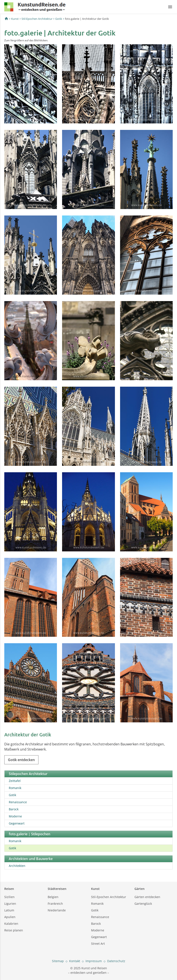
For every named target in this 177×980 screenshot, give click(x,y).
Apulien (10, 917)
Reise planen (14, 930)
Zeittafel (15, 781)
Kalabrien (11, 924)
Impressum (94, 961)
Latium (9, 910)
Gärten (140, 889)
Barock (14, 809)
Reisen (9, 889)
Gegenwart (17, 823)
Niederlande (57, 910)
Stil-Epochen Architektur (37, 19)
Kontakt (75, 961)
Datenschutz (116, 961)
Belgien (53, 897)
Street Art (98, 944)
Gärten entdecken (147, 897)
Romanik (15, 788)
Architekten (17, 866)
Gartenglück (143, 904)
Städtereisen (57, 889)
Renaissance (18, 802)
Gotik (59, 19)
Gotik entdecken (21, 760)
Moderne (15, 816)
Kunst (15, 19)
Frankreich (55, 904)
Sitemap (58, 961)
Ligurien (10, 904)
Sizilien (9, 897)
